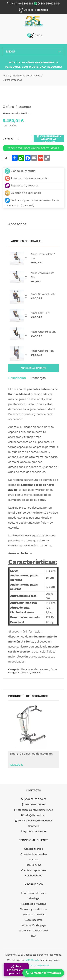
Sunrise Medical (21, 113)
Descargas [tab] (38, 378)
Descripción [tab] (17, 378)
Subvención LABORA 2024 (33, 931)
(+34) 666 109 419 (33, 804)
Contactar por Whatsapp (43, 973)
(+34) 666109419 (49, 3)
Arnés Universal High (43, 296)
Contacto (34, 826)
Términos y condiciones (33, 909)
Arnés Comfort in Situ (44, 334)
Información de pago (33, 925)
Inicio (6, 76)
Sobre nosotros (33, 920)
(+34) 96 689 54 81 (33, 799)
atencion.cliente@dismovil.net (34, 810)
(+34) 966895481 (22, 3)
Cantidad (8, 139)
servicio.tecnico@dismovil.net (33, 821)
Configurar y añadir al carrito (49, 139)
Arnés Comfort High (42, 353)
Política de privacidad (33, 904)
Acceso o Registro (33, 10)
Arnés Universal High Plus (43, 277)
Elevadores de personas (26, 76)
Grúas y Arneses (32, 672)
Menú (33, 51)
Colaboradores (34, 876)
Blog (33, 936)
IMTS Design (32, 960)
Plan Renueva (33, 865)
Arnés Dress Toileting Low (43, 258)
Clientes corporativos (34, 870)
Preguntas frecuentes (33, 831)
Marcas (33, 859)
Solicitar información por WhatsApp (34, 148)
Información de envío (34, 893)
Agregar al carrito (33, 368)
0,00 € (36, 36)
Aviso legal (33, 898)
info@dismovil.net (33, 815)
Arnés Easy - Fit (40, 315)
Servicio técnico (34, 849)
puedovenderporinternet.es (33, 965)
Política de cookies (33, 914)
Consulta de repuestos (34, 854)
